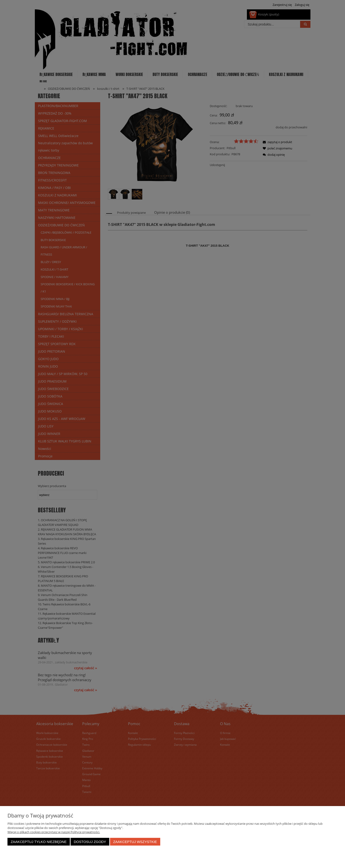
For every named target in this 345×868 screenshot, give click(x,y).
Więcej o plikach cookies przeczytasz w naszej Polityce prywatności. (54, 832)
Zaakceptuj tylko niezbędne (39, 842)
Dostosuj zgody (90, 842)
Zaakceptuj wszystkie (135, 842)
